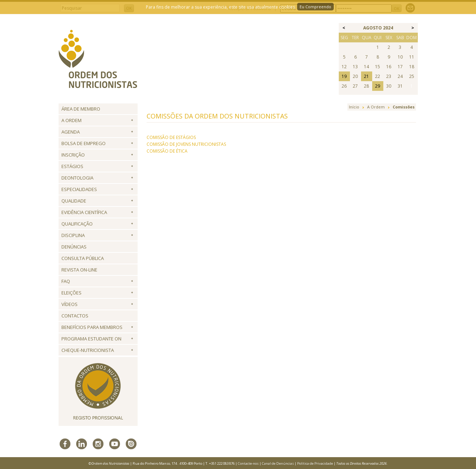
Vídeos (70, 304)
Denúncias (74, 247)
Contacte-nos (248, 463)
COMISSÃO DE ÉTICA (167, 151)
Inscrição (73, 155)
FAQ (66, 281)
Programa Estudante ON (91, 339)
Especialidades (79, 189)
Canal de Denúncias (278, 463)
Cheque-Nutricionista (88, 350)
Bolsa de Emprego (84, 143)
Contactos (75, 316)
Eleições (71, 293)
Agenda (71, 132)
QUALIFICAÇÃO (77, 224)
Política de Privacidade (315, 463)
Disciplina (73, 235)
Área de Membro (81, 109)
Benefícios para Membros (92, 327)
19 (344, 76)
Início (354, 107)
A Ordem (71, 120)
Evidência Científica (84, 212)
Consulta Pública (83, 258)
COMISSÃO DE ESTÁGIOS (171, 137)
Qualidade (74, 201)
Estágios (72, 166)
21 (366, 76)
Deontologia (77, 178)
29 (378, 86)
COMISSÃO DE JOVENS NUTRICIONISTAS (186, 144)
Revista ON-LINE (79, 270)
